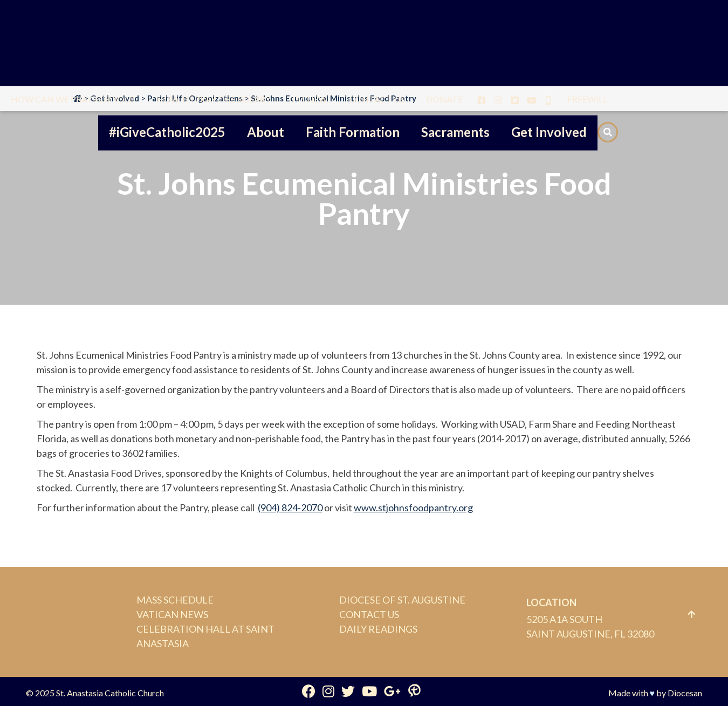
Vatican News (172, 614)
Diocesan (685, 693)
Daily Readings (378, 629)
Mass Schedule (175, 600)
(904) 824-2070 (290, 508)
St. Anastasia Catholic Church (110, 693)
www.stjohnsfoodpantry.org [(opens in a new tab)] (413, 508)
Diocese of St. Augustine (402, 600)
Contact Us (369, 614)
